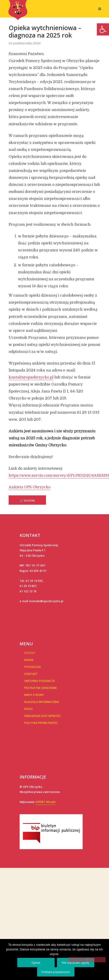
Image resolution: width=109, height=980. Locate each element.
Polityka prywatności (56, 972)
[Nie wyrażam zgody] (87, 960)
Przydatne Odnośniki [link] (40, 688)
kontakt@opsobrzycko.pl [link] (31, 377)
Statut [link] (30, 653)
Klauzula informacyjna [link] (42, 702)
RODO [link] (28, 709)
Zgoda (36, 963)
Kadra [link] (29, 660)
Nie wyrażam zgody (76, 963)
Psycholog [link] (33, 667)
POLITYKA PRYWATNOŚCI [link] (41, 723)
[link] (103, 29)
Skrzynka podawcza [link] (40, 681)
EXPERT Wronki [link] (46, 802)
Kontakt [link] (31, 674)
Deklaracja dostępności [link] (42, 716)
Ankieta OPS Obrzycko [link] (30, 487)
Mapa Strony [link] (34, 695)
